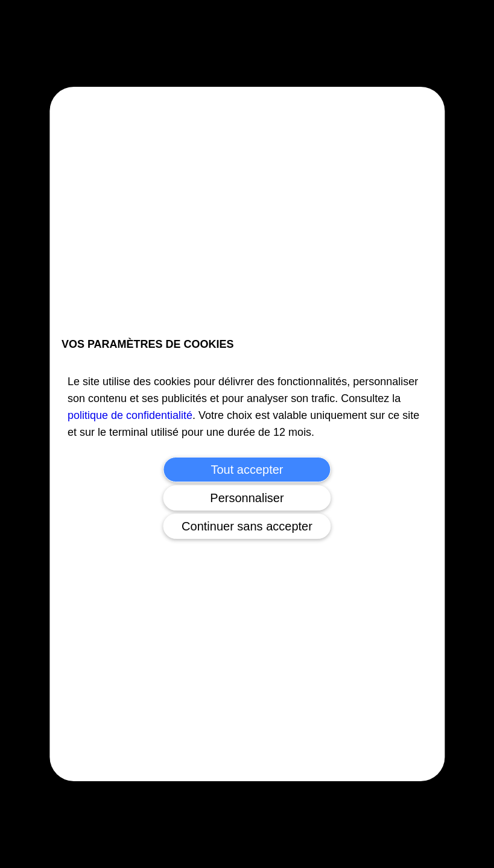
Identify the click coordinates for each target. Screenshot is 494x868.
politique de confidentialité (130, 415)
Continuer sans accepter (247, 526)
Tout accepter (247, 470)
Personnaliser (247, 498)
